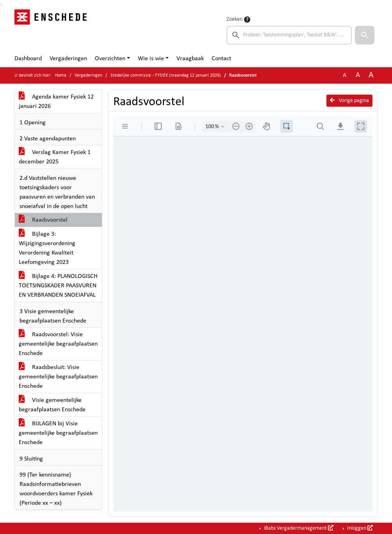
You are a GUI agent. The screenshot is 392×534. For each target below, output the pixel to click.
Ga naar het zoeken (1, 5)
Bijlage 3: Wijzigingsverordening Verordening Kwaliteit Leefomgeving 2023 (47, 248)
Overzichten (110, 59)
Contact (221, 59)
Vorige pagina (349, 100)
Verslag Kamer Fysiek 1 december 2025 (55, 157)
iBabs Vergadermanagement (298, 528)
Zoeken (234, 19)
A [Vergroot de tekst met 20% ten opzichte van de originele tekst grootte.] (358, 75)
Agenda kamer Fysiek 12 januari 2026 (56, 102)
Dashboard (28, 59)
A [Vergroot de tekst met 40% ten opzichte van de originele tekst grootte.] (371, 75)
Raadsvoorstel (43, 220)
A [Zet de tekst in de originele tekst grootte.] (345, 75)
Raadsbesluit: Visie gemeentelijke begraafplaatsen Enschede (58, 377)
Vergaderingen (68, 59)
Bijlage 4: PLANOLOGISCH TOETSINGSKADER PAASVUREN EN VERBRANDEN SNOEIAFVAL (58, 286)
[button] (365, 35)
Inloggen (359, 528)
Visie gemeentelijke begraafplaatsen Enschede (52, 405)
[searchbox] (289, 35)
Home (61, 75)
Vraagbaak (190, 59)
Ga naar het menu (2, 5)
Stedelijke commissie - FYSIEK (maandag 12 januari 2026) (166, 75)
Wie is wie (151, 59)
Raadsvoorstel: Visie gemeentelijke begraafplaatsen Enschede (58, 344)
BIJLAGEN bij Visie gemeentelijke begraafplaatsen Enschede (58, 433)
